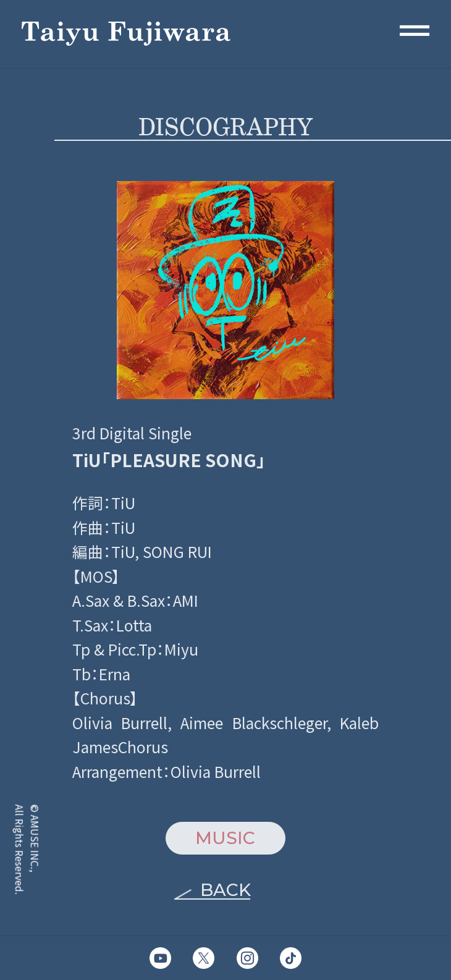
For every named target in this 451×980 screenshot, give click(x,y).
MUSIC (225, 838)
